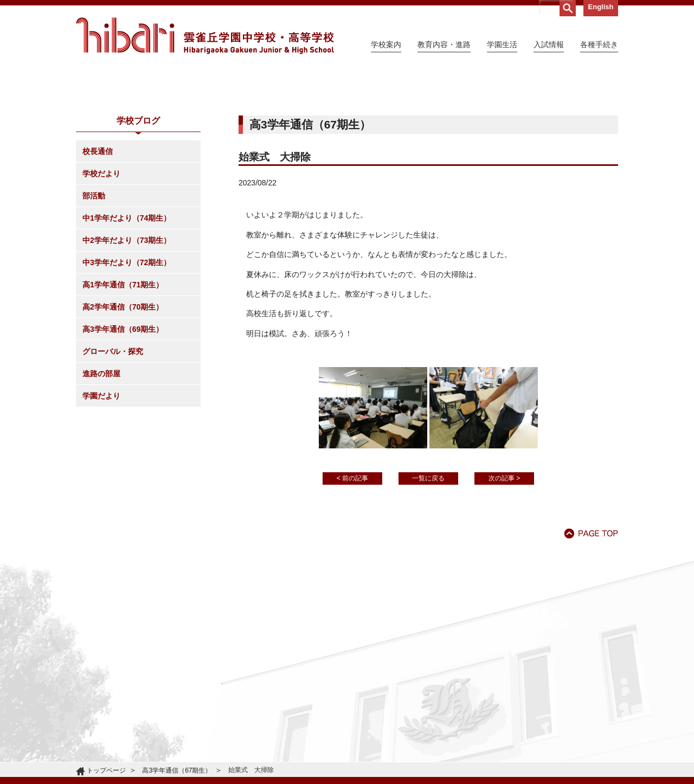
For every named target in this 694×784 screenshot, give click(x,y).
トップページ (106, 770)
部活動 (94, 294)
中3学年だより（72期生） (127, 361)
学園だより (101, 494)
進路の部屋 (101, 472)
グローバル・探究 (113, 450)
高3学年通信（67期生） (177, 770)
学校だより (101, 272)
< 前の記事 (352, 577)
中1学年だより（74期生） (127, 317)
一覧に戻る (428, 577)
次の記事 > (504, 577)
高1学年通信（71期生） (123, 383)
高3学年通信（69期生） (123, 428)
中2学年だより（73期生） (127, 339)
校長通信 (98, 250)
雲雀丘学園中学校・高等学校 (205, 36)
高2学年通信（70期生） (123, 406)
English (601, 7)
